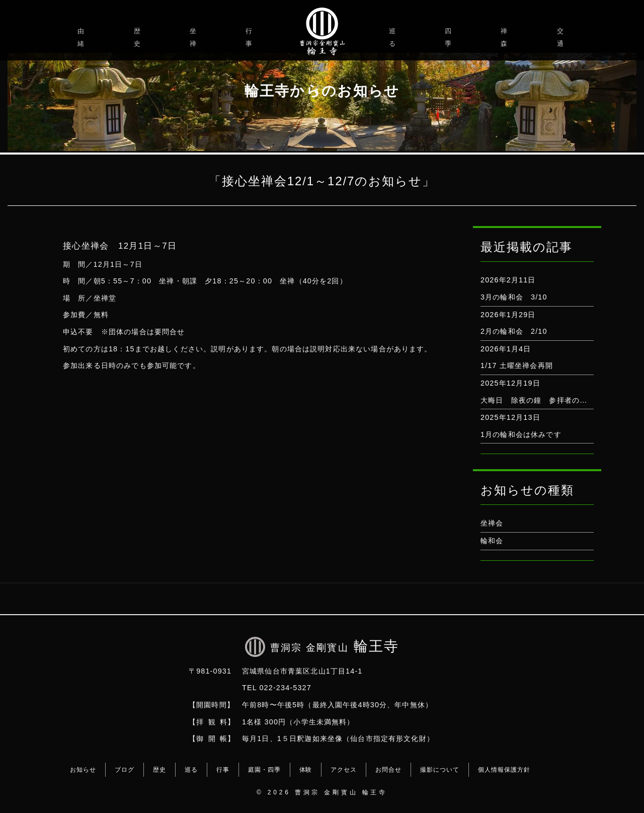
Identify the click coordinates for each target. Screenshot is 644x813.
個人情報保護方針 (504, 770)
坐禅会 (492, 523)
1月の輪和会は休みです (521, 434)
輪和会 (492, 541)
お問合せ (388, 770)
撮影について (440, 770)
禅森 (505, 37)
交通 (562, 37)
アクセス (344, 770)
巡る (394, 37)
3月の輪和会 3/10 (514, 297)
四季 (450, 37)
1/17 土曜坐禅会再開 (517, 365)
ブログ (125, 770)
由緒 (82, 37)
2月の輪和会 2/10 (514, 331)
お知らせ (83, 770)
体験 (306, 770)
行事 (250, 37)
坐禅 (194, 37)
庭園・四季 (264, 770)
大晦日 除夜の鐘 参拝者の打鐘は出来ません (560, 400)
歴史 (139, 37)
